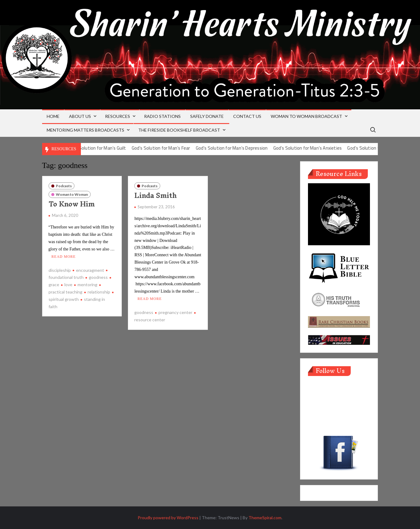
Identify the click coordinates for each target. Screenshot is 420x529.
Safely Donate (207, 116)
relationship (99, 292)
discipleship (60, 270)
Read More (64, 256)
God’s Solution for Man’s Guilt (104, 148)
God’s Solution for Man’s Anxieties (315, 148)
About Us (80, 116)
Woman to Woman (72, 194)
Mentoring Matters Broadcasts (85, 130)
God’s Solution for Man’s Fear (168, 148)
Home (53, 116)
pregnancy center (175, 312)
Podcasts (64, 186)
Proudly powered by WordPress (168, 518)
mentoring (87, 285)
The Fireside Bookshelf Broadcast (179, 130)
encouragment (90, 270)
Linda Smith (155, 195)
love (68, 285)
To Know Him (72, 204)
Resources (118, 116)
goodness (98, 277)
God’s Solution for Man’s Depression (239, 148)
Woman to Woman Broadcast (306, 116)
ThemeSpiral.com (265, 518)
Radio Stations (162, 116)
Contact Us (247, 116)
